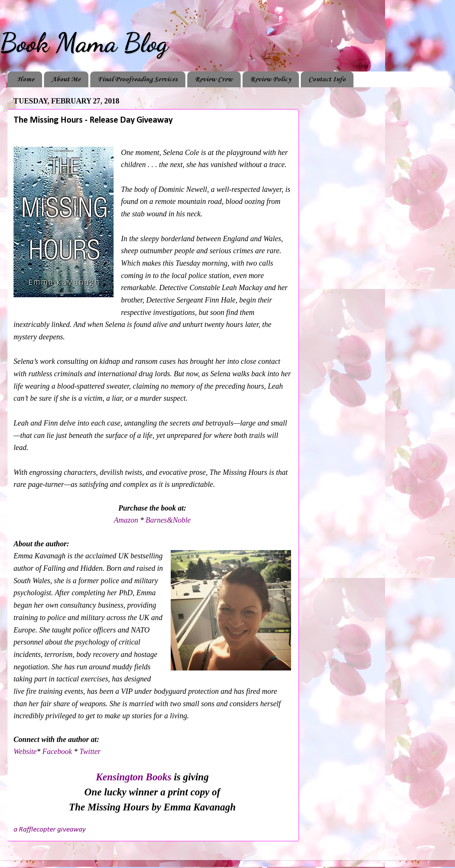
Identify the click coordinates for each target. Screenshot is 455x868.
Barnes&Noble (168, 520)
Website (25, 751)
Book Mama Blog (84, 43)
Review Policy (271, 79)
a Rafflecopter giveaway (50, 830)
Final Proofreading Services (138, 79)
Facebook (58, 751)
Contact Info (327, 79)
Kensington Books (134, 777)
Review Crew (214, 79)
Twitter (90, 751)
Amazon (127, 520)
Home (26, 79)
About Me (66, 79)
